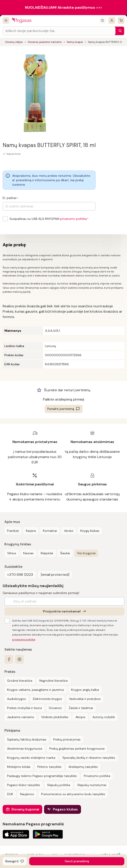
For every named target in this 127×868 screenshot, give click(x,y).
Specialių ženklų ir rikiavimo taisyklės (89, 758)
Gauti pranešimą (77, 861)
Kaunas (28, 553)
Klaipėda (47, 553)
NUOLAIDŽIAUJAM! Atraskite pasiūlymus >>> (63, 7)
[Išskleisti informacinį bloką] (102, 20)
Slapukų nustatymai (92, 785)
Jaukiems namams (21, 717)
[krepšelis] (121, 20)
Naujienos (27, 794)
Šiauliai (65, 553)
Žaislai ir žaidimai (81, 708)
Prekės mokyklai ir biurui (24, 708)
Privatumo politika (97, 776)
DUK (10, 794)
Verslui (69, 531)
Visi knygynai (86, 553)
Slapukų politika (59, 785)
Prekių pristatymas (67, 739)
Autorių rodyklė (104, 717)
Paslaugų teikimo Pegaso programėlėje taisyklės (42, 776)
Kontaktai (50, 531)
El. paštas (10, 198)
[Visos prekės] (6, 20)
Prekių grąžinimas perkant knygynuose (77, 749)
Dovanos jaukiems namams (45, 42)
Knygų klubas (90, 531)
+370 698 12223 (20, 575)
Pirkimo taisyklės (49, 767)
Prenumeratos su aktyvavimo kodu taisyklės (73, 794)
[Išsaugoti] (15, 861)
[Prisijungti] (112, 20)
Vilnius (12, 553)
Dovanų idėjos (14, 42)
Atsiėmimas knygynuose (25, 749)
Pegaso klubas (65, 809)
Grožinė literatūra (20, 681)
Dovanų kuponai (25, 809)
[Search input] (59, 31)
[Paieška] (119, 31)
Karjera (31, 531)
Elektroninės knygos (47, 699)
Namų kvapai (75, 42)
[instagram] (19, 659)
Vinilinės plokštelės (55, 717)
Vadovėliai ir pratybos (85, 699)
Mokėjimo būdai (19, 767)
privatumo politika (73, 219)
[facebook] (9, 659)
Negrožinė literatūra (54, 681)
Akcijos (80, 717)
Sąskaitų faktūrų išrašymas (27, 739)
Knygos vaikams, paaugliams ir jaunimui (36, 690)
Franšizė (13, 531)
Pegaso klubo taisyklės (24, 785)
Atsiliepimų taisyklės (83, 767)
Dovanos (55, 708)
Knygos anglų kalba (85, 690)
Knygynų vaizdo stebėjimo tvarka (31, 758)
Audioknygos (16, 699)
